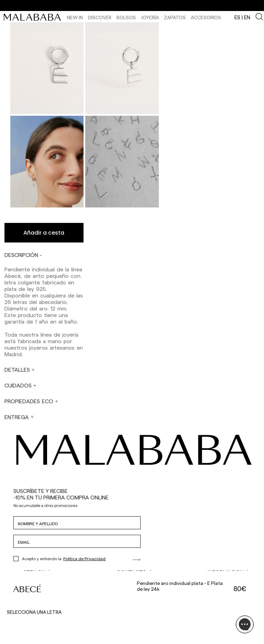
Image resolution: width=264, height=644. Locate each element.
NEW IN (75, 17)
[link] (34, 17)
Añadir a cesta (44, 233)
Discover (100, 17)
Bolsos (126, 17)
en (247, 17)
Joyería (150, 17)
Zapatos (175, 17)
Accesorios (206, 17)
